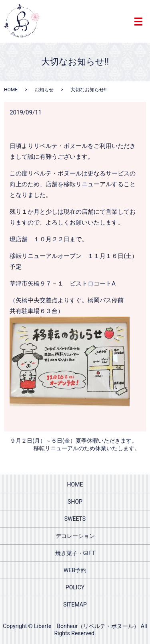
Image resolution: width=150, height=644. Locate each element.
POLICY (75, 587)
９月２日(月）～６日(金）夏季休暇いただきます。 (74, 441)
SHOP (75, 502)
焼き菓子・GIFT (75, 553)
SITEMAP (75, 605)
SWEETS (75, 519)
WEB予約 (75, 570)
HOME (11, 90)
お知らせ (44, 90)
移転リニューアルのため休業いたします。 (87, 448)
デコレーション (75, 536)
